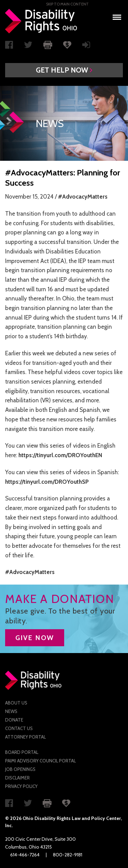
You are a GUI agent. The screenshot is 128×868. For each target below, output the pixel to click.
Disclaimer (17, 778)
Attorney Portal (25, 737)
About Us (16, 703)
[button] (64, 70)
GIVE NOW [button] (35, 638)
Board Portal (22, 752)
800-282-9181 (68, 855)
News (11, 711)
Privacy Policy (21, 786)
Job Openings (20, 769)
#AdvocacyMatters (83, 197)
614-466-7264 (25, 855)
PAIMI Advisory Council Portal (40, 761)
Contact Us (19, 728)
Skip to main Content (67, 4)
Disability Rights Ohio (41, 21)
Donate (14, 720)
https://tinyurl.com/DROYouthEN (60, 455)
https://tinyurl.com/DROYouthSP (47, 482)
